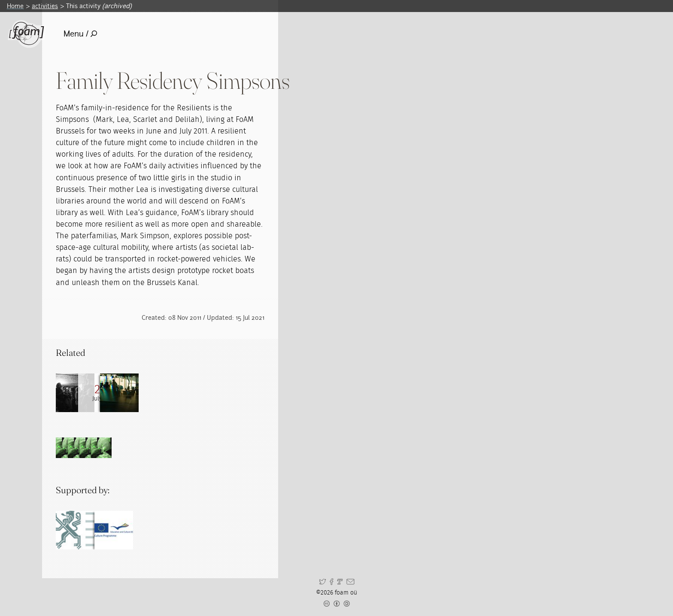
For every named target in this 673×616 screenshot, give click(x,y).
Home (15, 6)
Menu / (80, 34)
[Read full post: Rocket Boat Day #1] (114, 393)
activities (45, 6)
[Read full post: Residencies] (152, 393)
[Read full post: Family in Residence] (75, 393)
